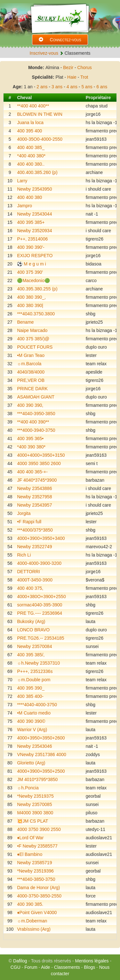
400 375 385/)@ (33, 339)
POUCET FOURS (35, 347)
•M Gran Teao (31, 355)
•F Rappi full (29, 522)
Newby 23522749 (34, 547)
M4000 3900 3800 (35, 813)
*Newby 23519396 (35, 871)
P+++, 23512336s (35, 671)
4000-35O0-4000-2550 (40, 139)
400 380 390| (30, 305)
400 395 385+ (31, 222)
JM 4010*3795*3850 (37, 779)
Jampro (24, 206)
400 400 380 (29, 197)
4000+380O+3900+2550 (41, 597)
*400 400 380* (31, 156)
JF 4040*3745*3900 (37, 480)
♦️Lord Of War (30, 838)
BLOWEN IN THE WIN (40, 114)
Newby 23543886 (34, 488)
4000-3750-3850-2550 (39, 896)
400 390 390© (31, 721)
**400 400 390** (33, 422)
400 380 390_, (31, 297)
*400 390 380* (31, 447)
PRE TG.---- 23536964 (40, 613)
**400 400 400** (33, 106)
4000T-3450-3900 (35, 580)
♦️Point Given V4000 (37, 913)
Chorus (85, 67)
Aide (45, 967)
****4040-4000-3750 (37, 705)
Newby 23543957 (34, 505)
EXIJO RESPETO (35, 256)
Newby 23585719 (34, 863)
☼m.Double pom (34, 680)
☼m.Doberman (32, 921)
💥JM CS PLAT (32, 821)
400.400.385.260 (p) (37, 172)
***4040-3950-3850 (36, 414)
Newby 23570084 (34, 646)
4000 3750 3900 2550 (39, 829)
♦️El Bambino (30, 854)
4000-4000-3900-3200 (39, 563)
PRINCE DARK (32, 389)
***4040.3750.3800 (36, 314)
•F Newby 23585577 (37, 846)
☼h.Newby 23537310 (38, 663)
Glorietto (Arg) (31, 763)
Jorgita (24, 513)
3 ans (57, 87)
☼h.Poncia (28, 788)
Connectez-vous (60, 40)
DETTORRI (28, 572)
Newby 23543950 (34, 189)
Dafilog (20, 961)
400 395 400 (29, 131)
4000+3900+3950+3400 (41, 538)
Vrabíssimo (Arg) (34, 929)
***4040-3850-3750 (36, 879)
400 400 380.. (31, 164)
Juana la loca (30, 122)
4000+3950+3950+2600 (41, 738)
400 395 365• (30, 439)
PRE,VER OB (31, 380)
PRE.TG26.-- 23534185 (40, 638)
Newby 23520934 (34, 231)
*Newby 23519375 (35, 796)
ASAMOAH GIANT (36, 397)
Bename (25, 322)
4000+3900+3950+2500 (41, 771)
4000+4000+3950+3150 (41, 455)
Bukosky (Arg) (31, 621)
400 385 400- (30, 696)
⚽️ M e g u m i (31, 264)
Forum (31, 967)
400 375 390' (30, 272)
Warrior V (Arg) (32, 730)
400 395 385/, (31, 655)
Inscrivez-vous (44, 53)
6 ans (102, 87)
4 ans (72, 87)
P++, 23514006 (32, 239)
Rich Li (24, 555)
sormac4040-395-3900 (40, 605)
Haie (72, 77)
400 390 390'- (31, 247)
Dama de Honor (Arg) (38, 888)
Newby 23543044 (34, 214)
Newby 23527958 (34, 497)
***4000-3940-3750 (36, 430)
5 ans (87, 87)
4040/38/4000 (31, 372)
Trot (84, 77)
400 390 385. (30, 904)
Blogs (89, 967)
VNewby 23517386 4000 (41, 755)
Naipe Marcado (32, 330)
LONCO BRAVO (33, 630)
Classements (67, 967)
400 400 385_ (31, 147)
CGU (16, 967)
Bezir (68, 67)
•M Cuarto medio (34, 713)
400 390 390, (30, 405)
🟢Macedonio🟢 (33, 281)
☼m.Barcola (29, 364)
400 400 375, (30, 588)
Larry (22, 181)
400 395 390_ (31, 688)
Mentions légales (92, 961)
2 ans (42, 87)
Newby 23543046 (34, 746)
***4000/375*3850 (35, 530)
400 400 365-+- (32, 472)
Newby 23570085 (34, 804)
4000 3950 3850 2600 (39, 463)
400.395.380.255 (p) (37, 289)
